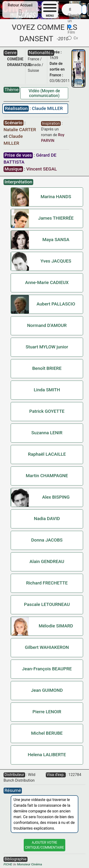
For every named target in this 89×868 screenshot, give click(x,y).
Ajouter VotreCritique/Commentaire (44, 845)
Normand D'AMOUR (47, 325)
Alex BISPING (56, 497)
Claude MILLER (47, 108)
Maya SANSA (56, 240)
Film (71, 30)
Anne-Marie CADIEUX (47, 282)
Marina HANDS (56, 197)
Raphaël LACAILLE (47, 454)
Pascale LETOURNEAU (47, 604)
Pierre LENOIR (47, 712)
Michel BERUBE (47, 733)
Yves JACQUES (56, 261)
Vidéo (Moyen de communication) (44, 93)
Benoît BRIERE (47, 368)
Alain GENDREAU (47, 561)
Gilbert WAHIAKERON (47, 647)
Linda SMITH (47, 390)
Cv (73, 38)
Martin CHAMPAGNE (47, 476)
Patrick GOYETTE (47, 411)
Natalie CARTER (20, 130)
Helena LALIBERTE (47, 755)
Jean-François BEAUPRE (47, 669)
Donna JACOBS (47, 540)
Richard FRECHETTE (47, 583)
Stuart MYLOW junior (47, 347)
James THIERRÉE (56, 218)
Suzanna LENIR (47, 433)
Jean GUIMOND (47, 690)
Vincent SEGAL (42, 169)
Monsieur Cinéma (30, 864)
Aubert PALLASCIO (56, 304)
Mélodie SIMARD (56, 626)
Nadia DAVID (47, 519)
